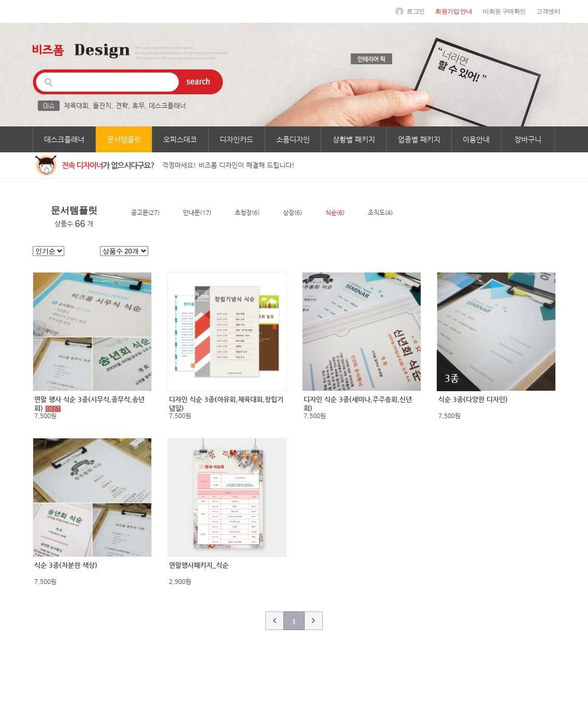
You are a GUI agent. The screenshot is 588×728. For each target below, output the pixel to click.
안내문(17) (197, 212)
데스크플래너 (167, 105)
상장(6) (292, 212)
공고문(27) (145, 212)
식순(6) (335, 212)
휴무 (138, 105)
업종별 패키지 (419, 139)
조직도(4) (380, 212)
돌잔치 (102, 105)
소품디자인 (293, 139)
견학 (122, 105)
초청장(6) (247, 212)
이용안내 (476, 139)
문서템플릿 (124, 139)
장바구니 (528, 139)
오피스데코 (180, 139)
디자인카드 (236, 139)
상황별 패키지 (354, 139)
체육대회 (76, 105)
